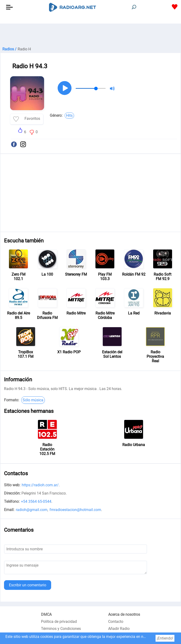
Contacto (116, 622)
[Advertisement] (90, 35)
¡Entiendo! (165, 638)
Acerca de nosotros (124, 614)
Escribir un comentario (28, 585)
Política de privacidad (59, 622)
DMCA (46, 614)
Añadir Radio (119, 629)
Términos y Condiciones (61, 629)
